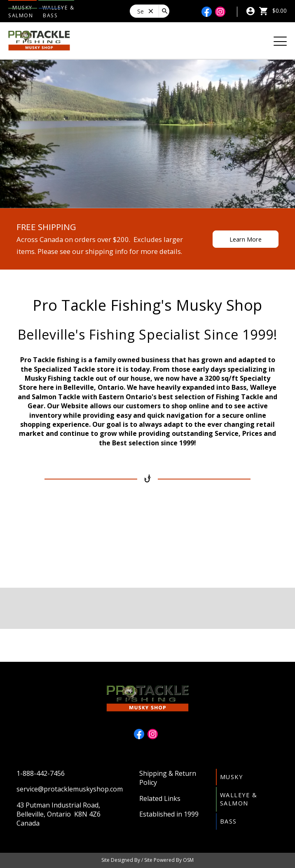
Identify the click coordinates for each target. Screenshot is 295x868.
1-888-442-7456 (41, 773)
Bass (50, 15)
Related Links (160, 798)
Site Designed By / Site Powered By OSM (147, 860)
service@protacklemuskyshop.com (70, 789)
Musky (232, 777)
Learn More (246, 239)
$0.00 (273, 10)
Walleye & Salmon (239, 799)
